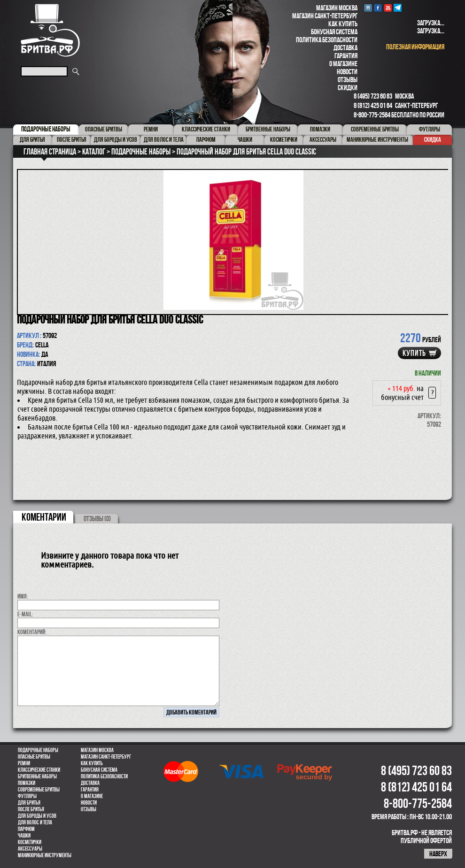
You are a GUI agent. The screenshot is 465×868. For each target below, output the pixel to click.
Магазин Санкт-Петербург (325, 16)
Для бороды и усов (37, 816)
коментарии (44, 517)
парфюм (26, 829)
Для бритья (29, 803)
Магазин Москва (337, 8)
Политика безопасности (327, 40)
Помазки (27, 783)
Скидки (348, 88)
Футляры (27, 796)
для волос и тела (35, 822)
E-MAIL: (25, 614)
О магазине (343, 64)
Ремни (24, 763)
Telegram (398, 8)
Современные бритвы (39, 790)
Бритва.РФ (50, 30)
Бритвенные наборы (37, 776)
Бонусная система (334, 32)
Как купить (343, 24)
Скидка (433, 139)
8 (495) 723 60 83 (373, 96)
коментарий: (32, 632)
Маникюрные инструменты (45, 855)
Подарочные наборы (38, 750)
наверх (438, 854)
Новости (347, 72)
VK (368, 8)
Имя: (23, 596)
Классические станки (39, 770)
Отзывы (348, 80)
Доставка (345, 48)
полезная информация (415, 47)
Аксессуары (30, 849)
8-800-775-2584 (372, 115)
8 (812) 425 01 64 (373, 105)
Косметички (30, 842)
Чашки (24, 836)
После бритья (31, 809)
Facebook (378, 8)
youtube (388, 8)
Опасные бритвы (34, 757)
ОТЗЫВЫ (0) (97, 518)
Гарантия (346, 56)
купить (414, 353)
